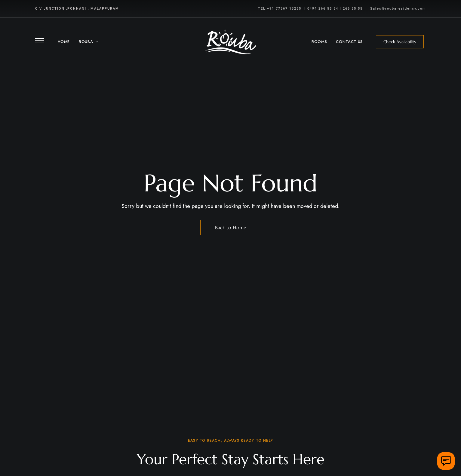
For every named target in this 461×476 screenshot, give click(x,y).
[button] (400, 42)
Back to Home (231, 227)
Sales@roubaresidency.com (398, 9)
